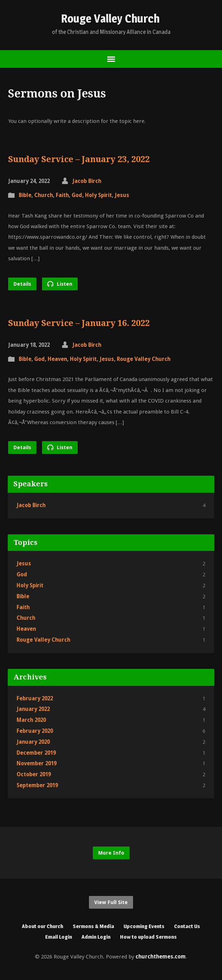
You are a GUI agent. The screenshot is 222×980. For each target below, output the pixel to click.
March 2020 (31, 720)
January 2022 (33, 709)
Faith (62, 195)
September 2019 (37, 785)
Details (22, 284)
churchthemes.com (161, 957)
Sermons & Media (93, 926)
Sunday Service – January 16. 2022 (79, 323)
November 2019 (37, 764)
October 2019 (34, 774)
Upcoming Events (144, 926)
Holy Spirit (98, 195)
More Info (111, 853)
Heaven (57, 359)
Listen (60, 284)
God (77, 195)
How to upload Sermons (148, 937)
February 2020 (35, 731)
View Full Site (111, 902)
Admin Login (96, 937)
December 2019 (36, 753)
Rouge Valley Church (110, 19)
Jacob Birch (87, 181)
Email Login (59, 937)
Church (44, 195)
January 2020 (33, 742)
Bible (25, 195)
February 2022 (35, 699)
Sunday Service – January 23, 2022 (79, 159)
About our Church (43, 926)
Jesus (122, 195)
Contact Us (187, 926)
